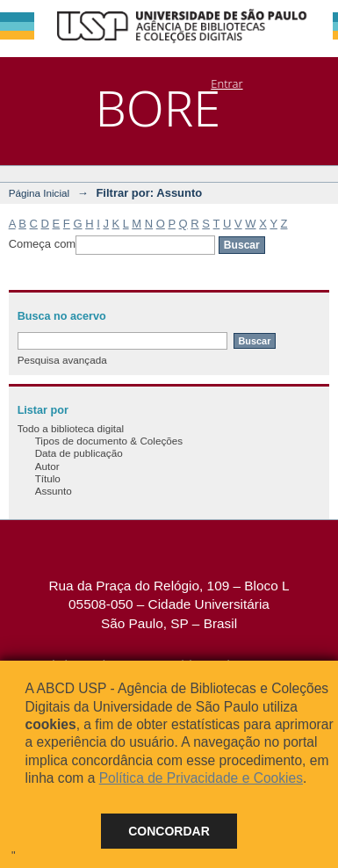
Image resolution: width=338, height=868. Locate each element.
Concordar (169, 831)
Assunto (54, 491)
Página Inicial (40, 193)
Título (48, 478)
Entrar (227, 83)
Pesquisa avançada (62, 360)
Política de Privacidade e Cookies (201, 778)
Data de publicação (79, 453)
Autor (47, 466)
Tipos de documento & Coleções (109, 441)
